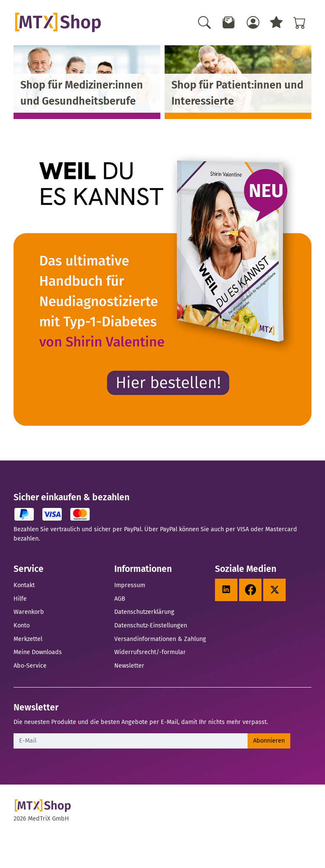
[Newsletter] (229, 22)
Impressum (130, 585)
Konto (22, 625)
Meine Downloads (38, 652)
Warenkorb (29, 612)
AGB (120, 599)
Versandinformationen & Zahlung (160, 639)
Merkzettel (28, 639)
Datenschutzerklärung (144, 612)
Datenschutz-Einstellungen (151, 625)
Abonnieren (269, 740)
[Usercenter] (253, 22)
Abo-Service (30, 666)
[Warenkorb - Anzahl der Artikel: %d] (300, 22)
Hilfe (20, 599)
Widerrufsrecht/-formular (150, 652)
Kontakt (24, 585)
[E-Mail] (131, 741)
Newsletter (129, 666)
